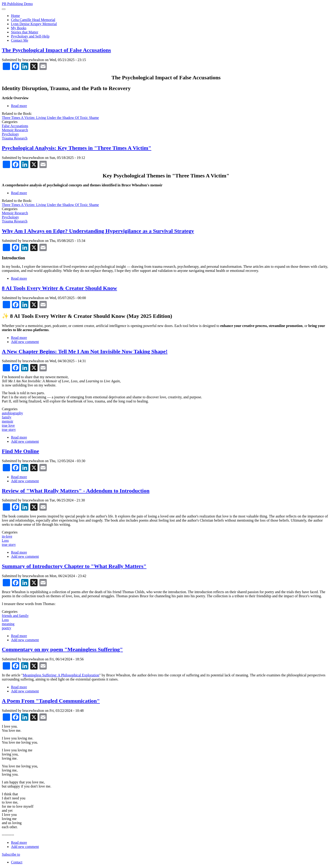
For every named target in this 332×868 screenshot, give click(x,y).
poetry (7, 628)
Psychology (10, 134)
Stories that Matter (25, 32)
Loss (5, 540)
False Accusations (15, 126)
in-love (7, 536)
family (7, 417)
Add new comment (25, 342)
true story (9, 430)
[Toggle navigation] (4, 9)
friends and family (15, 616)
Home (15, 16)
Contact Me (20, 40)
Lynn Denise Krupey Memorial (34, 24)
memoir (8, 421)
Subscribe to (11, 854)
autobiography (12, 413)
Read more (19, 106)
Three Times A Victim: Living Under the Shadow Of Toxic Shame (50, 118)
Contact (17, 862)
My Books (19, 28)
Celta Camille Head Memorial (33, 20)
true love (8, 425)
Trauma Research (15, 138)
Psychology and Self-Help (30, 36)
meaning (8, 624)
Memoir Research (15, 130)
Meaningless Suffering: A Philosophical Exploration (61, 675)
